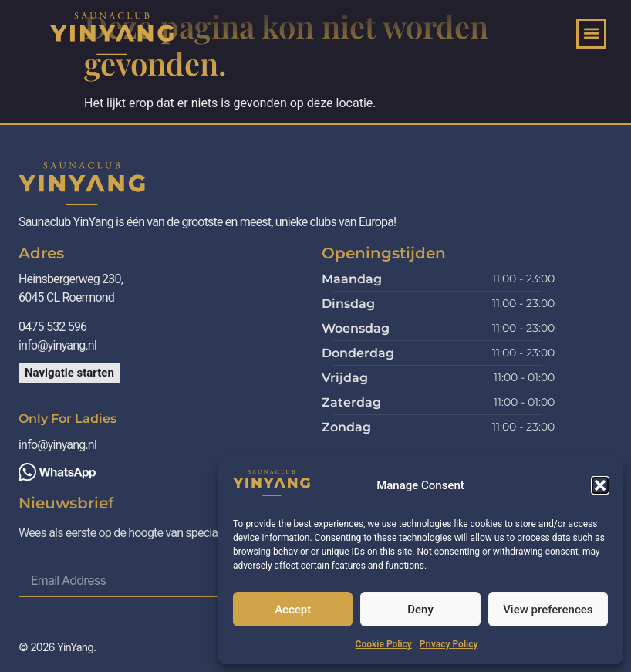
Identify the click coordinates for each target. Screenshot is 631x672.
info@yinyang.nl (57, 345)
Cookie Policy (384, 644)
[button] (600, 485)
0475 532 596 (54, 327)
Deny (420, 610)
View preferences (548, 610)
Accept (293, 610)
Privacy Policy (449, 644)
